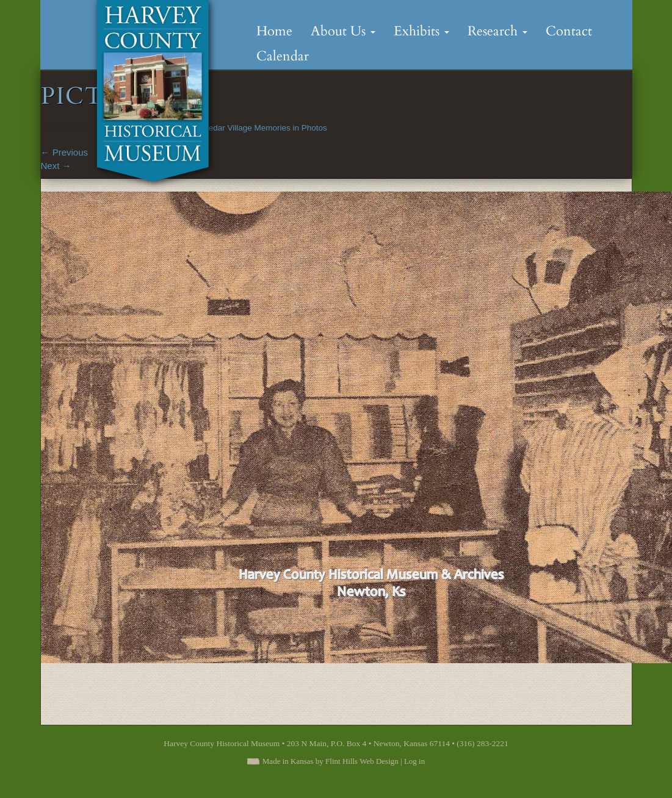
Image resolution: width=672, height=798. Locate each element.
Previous (65, 152)
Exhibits (421, 31)
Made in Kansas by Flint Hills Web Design (331, 761)
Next (56, 166)
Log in (414, 761)
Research (497, 31)
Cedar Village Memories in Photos (265, 128)
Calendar (283, 56)
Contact (569, 31)
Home (274, 31)
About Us (343, 31)
